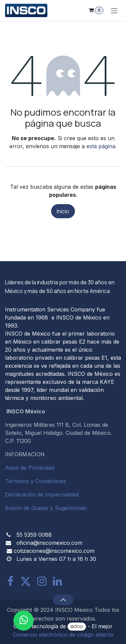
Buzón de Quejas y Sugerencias (46, 508)
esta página (101, 146)
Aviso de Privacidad (30, 468)
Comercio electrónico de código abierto (63, 635)
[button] (63, 600)
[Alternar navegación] (114, 10)
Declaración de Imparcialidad (42, 494)
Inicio (63, 211)
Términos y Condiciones (36, 481)
